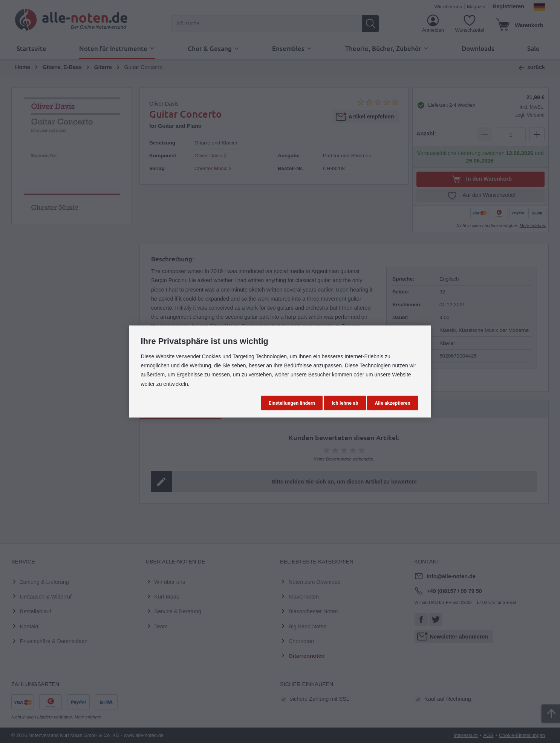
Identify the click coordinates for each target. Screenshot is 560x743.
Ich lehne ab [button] (345, 403)
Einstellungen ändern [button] (292, 403)
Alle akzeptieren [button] (392, 403)
